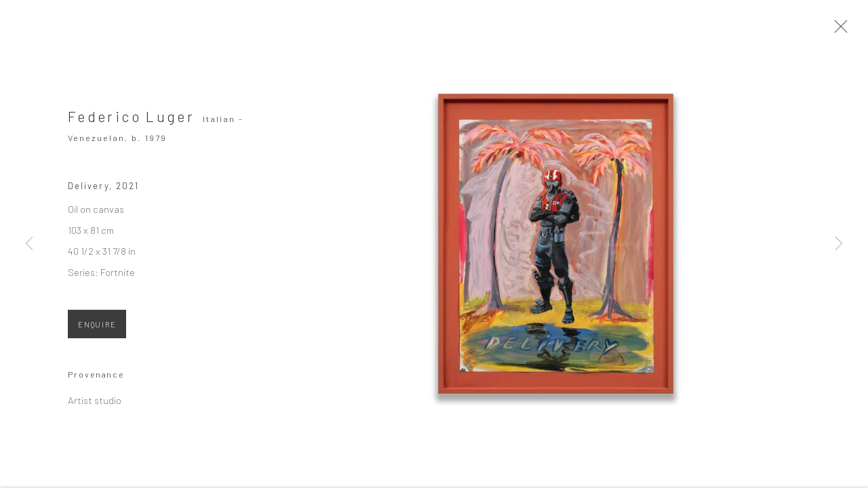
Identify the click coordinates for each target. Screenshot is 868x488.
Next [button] (839, 244)
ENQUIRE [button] (97, 332)
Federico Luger (131, 124)
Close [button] (857, 30)
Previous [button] (29, 244)
